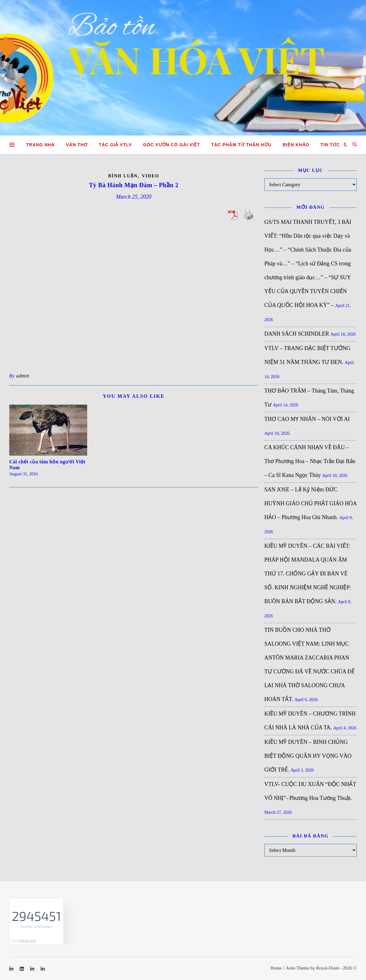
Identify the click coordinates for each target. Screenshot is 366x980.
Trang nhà (41, 145)
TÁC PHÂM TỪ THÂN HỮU (241, 145)
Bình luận (123, 176)
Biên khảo (296, 145)
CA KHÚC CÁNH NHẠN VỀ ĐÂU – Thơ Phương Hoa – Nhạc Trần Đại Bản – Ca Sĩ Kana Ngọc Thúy (310, 461)
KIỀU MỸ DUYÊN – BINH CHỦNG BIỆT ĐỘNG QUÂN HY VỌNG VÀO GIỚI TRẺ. (308, 756)
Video (151, 176)
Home (276, 968)
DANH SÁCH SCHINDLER (297, 334)
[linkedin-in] (12, 969)
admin (23, 376)
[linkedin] (22, 969)
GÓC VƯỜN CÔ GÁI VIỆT (171, 145)
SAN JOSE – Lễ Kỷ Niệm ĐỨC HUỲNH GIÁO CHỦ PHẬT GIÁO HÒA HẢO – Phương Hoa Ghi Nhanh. (310, 503)
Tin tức (330, 145)
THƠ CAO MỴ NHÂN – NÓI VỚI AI (307, 419)
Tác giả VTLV (115, 145)
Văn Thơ (77, 145)
